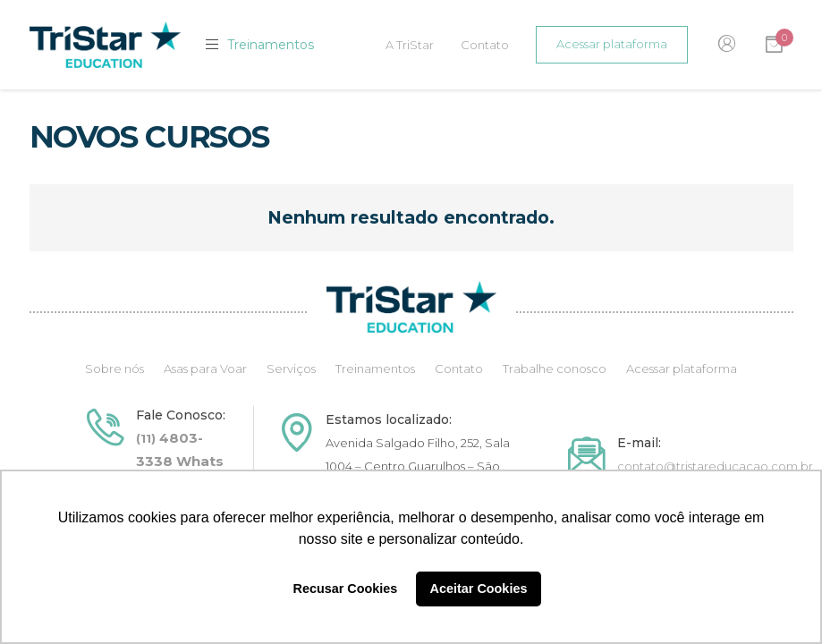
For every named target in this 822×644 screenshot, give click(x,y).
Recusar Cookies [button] (346, 589)
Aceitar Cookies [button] (479, 589)
